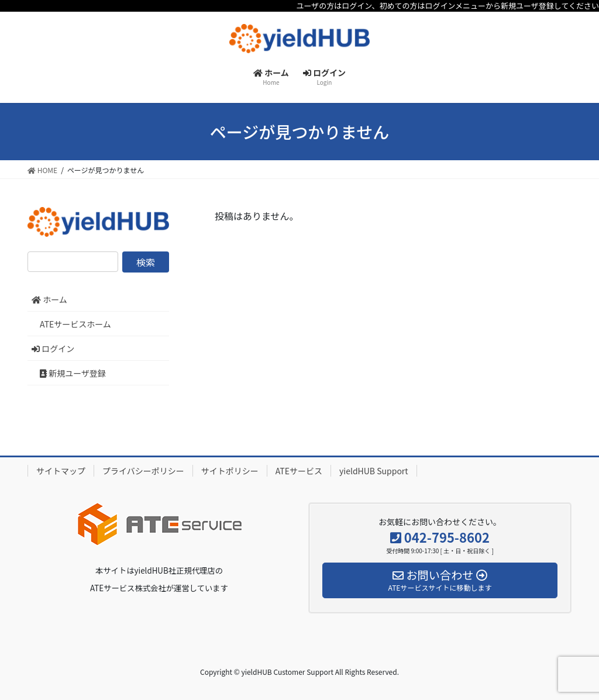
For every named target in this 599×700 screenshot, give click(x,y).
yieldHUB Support (374, 471)
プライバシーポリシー (143, 471)
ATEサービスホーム (75, 324)
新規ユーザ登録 (73, 373)
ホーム (49, 299)
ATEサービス (299, 471)
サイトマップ (61, 471)
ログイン (53, 349)
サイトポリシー (230, 471)
